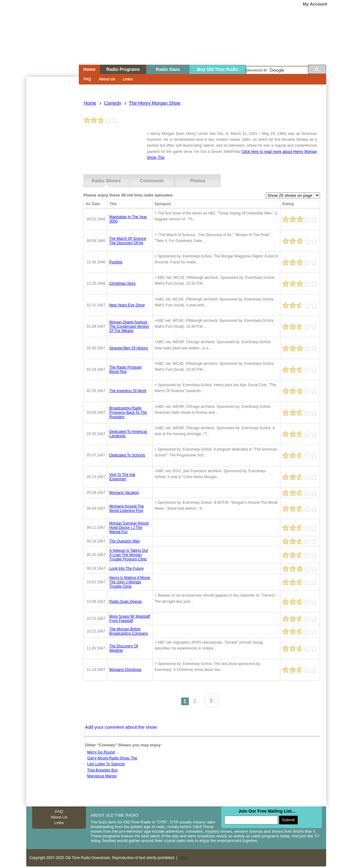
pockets (116, 262)
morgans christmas (125, 670)
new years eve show (127, 305)
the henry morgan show (155, 103)
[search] (277, 71)
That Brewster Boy (102, 770)
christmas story (122, 283)
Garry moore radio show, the (112, 758)
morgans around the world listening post (126, 508)
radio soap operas (125, 602)
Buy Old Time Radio (218, 69)
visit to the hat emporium (122, 477)
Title (113, 204)
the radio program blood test (125, 369)
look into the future (126, 568)
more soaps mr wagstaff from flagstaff (130, 619)
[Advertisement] (52, 188)
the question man (124, 541)
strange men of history (128, 348)
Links (128, 79)
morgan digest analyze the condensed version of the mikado (129, 326)
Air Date (93, 204)
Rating (288, 204)
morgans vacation (124, 493)
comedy (113, 103)
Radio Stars (168, 69)
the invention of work (128, 391)
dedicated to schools (127, 455)
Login (183, 858)
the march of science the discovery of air (128, 241)
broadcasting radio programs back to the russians (128, 412)
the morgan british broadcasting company (128, 631)
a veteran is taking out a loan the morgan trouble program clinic (128, 555)
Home (48, 44)
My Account (315, 4)
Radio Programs (123, 69)
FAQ (87, 79)
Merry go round (101, 752)
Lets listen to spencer (106, 764)
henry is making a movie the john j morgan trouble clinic (130, 582)
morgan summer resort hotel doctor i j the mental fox (129, 528)
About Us (107, 79)
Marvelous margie (102, 776)
